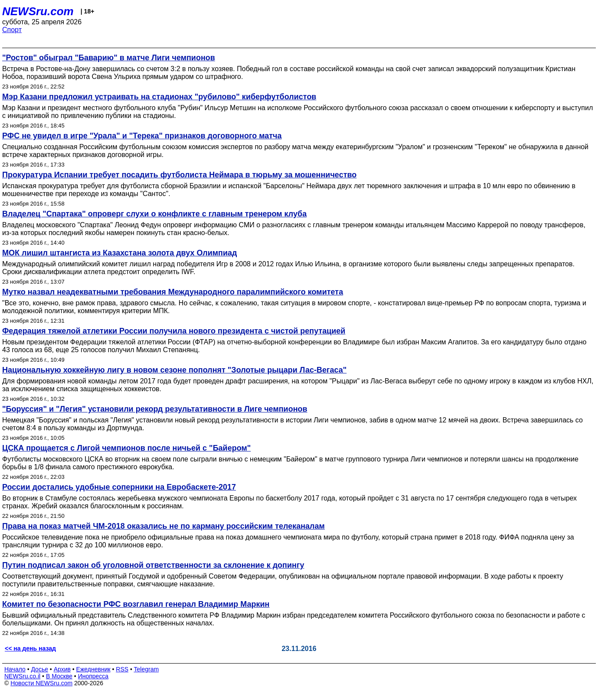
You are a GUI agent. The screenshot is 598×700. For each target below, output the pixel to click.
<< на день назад (30, 648)
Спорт (12, 30)
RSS (122, 669)
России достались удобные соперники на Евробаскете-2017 (119, 487)
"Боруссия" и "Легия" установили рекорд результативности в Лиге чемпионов (155, 409)
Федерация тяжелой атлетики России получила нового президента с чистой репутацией (174, 331)
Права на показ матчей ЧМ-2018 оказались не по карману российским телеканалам (163, 526)
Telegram (147, 669)
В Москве (59, 676)
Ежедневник (93, 669)
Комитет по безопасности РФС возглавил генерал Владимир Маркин (136, 604)
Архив (62, 669)
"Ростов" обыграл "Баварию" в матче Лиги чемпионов (109, 58)
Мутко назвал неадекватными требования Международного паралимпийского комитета (173, 292)
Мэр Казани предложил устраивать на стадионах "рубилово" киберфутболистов (159, 97)
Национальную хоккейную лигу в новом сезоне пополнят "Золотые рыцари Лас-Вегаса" (174, 370)
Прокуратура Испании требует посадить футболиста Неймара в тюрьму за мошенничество (179, 175)
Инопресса (93, 676)
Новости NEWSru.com (41, 683)
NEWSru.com (38, 11)
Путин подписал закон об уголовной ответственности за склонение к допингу (153, 565)
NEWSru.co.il (22, 676)
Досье (39, 669)
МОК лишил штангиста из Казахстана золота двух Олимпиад (119, 253)
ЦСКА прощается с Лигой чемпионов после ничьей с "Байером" (126, 448)
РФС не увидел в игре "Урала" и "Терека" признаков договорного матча (142, 136)
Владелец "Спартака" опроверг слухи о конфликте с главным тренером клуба (154, 214)
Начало (15, 669)
